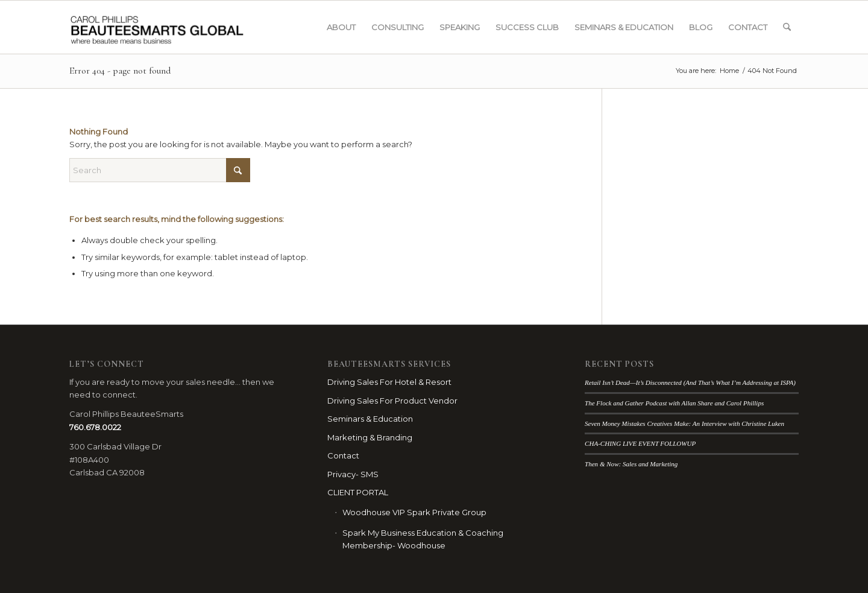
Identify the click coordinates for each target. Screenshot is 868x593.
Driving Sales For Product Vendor (392, 401)
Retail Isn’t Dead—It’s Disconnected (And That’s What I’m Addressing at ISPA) (690, 382)
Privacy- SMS (353, 474)
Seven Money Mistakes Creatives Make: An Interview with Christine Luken (684, 423)
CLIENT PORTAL (358, 492)
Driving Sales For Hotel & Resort (389, 382)
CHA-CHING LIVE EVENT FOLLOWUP (640, 443)
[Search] (787, 27)
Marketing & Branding (370, 437)
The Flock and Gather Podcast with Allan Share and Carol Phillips (674, 403)
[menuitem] (341, 27)
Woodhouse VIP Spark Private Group (414, 512)
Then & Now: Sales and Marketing (631, 464)
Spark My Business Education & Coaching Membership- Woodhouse (423, 539)
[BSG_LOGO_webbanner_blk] (182, 27)
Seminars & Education (370, 419)
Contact (343, 455)
